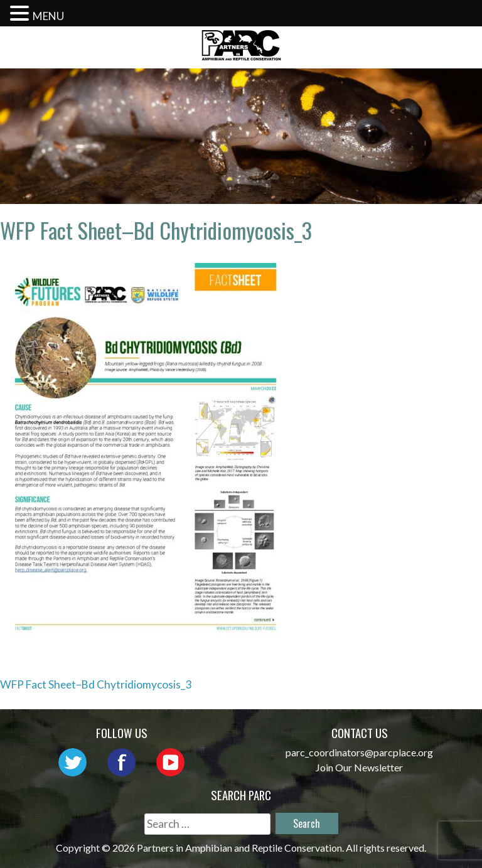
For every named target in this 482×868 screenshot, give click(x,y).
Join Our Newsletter (359, 767)
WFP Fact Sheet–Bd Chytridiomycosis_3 (96, 684)
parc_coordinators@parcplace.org (359, 752)
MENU (48, 16)
